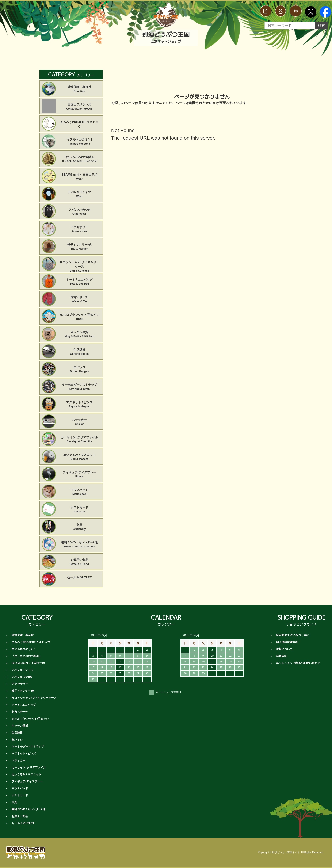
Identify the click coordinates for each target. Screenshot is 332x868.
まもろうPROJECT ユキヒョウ (79, 124)
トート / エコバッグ (79, 282)
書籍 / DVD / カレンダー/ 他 (79, 545)
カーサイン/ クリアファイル (79, 440)
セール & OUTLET (79, 577)
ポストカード (79, 510)
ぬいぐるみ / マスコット (79, 457)
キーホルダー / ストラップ (79, 387)
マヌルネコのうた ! (79, 142)
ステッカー (79, 422)
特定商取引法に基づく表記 (293, 635)
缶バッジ (79, 370)
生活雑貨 (79, 352)
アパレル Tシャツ (79, 194)
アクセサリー (79, 229)
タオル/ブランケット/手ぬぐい (79, 317)
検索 (321, 25)
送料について (284, 649)
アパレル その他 (79, 212)
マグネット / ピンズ (79, 405)
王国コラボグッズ (79, 107)
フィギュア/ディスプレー (79, 475)
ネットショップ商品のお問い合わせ (298, 663)
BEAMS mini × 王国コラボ (79, 177)
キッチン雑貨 (79, 334)
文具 (79, 527)
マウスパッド (79, 492)
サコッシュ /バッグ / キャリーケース (79, 265)
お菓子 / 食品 (79, 562)
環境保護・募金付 (79, 89)
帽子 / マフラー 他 (79, 247)
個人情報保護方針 (287, 642)
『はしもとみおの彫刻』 (79, 159)
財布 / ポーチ (79, 299)
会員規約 (282, 656)
